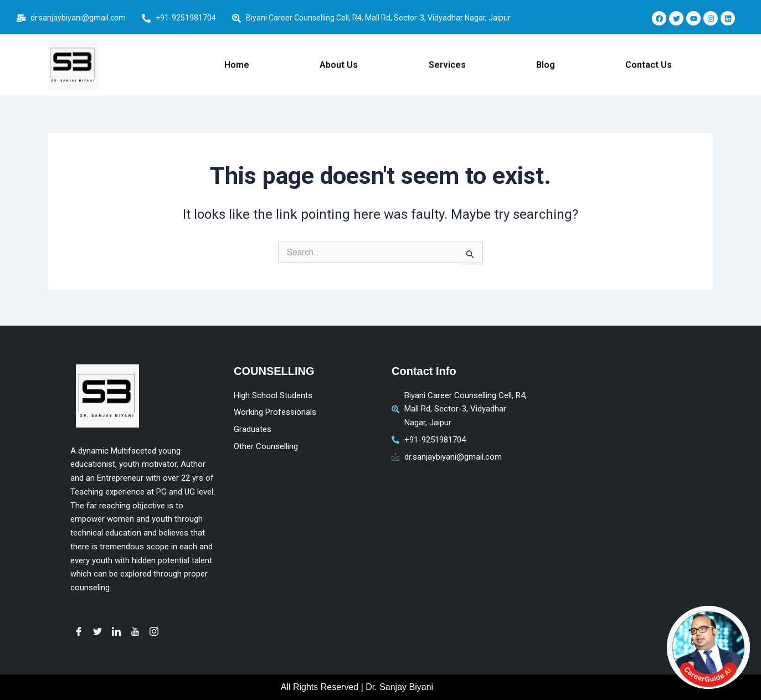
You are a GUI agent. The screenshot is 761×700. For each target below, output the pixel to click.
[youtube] (135, 631)
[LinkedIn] (116, 631)
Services (447, 59)
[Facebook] (79, 631)
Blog (546, 59)
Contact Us (649, 59)
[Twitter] (97, 631)
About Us (339, 59)
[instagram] (154, 631)
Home (237, 59)
